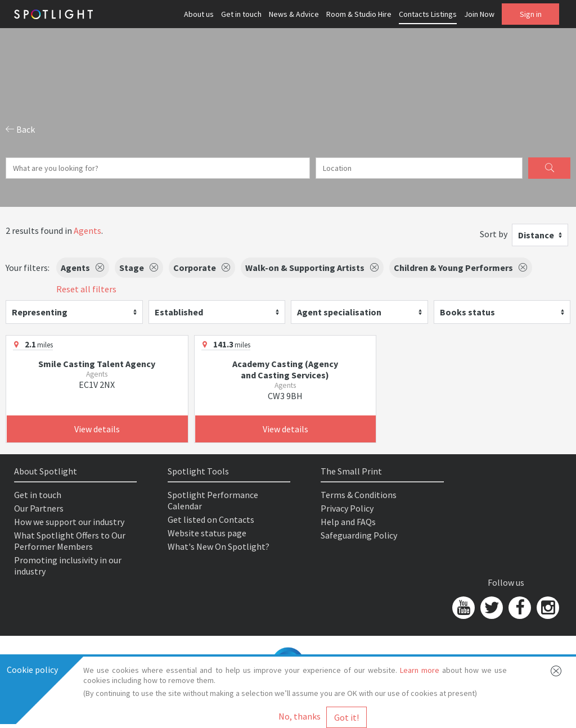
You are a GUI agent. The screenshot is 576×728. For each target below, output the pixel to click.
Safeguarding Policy (359, 535)
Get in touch (241, 14)
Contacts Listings (428, 14)
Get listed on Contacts (211, 519)
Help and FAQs (348, 522)
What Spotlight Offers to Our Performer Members (70, 541)
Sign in (531, 14)
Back (20, 129)
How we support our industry (69, 522)
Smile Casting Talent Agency (97, 364)
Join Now (479, 14)
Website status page (207, 533)
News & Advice (294, 14)
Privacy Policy (347, 508)
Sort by (494, 234)
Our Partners (39, 508)
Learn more (420, 670)
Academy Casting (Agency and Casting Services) (285, 369)
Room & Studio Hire (359, 14)
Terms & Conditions (359, 495)
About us (199, 14)
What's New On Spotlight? (219, 546)
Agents (87, 230)
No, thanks (300, 716)
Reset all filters (86, 289)
